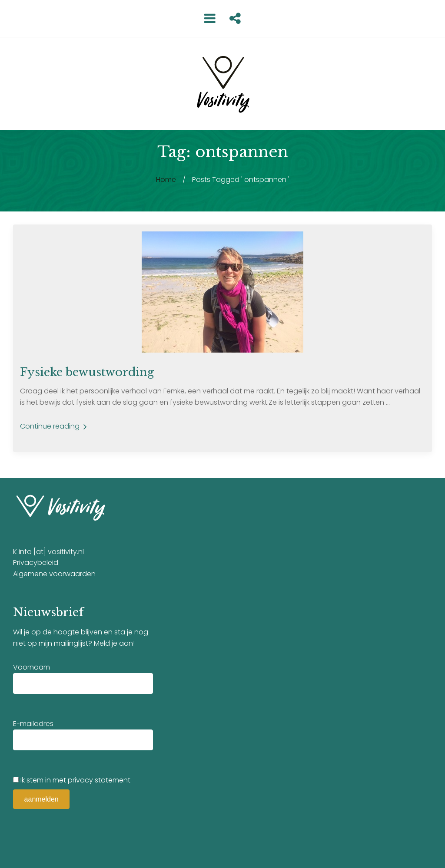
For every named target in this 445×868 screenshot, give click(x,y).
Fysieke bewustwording (87, 372)
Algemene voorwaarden (54, 574)
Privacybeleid (36, 563)
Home (166, 180)
